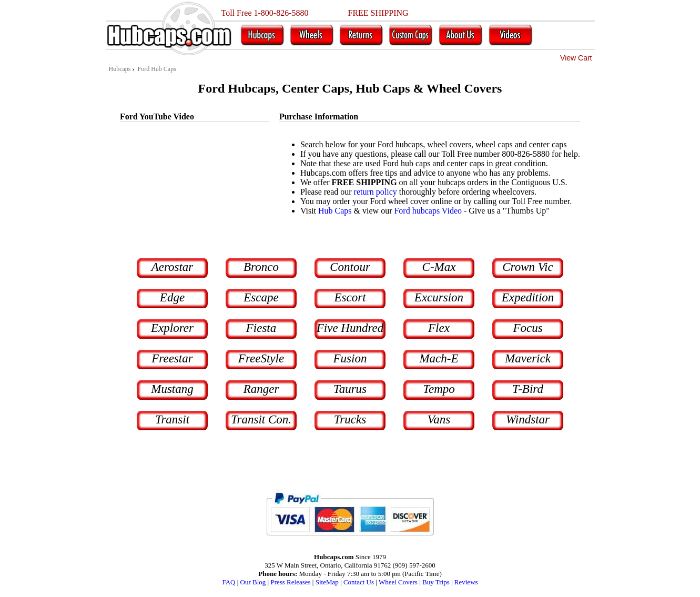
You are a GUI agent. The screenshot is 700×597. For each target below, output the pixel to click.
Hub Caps (335, 211)
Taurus (350, 389)
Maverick (528, 358)
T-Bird (528, 389)
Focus (527, 328)
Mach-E (439, 358)
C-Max (439, 267)
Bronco (261, 267)
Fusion (350, 358)
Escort (350, 297)
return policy (376, 192)
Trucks (350, 419)
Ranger (261, 389)
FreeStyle (261, 358)
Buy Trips (436, 582)
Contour (350, 267)
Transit (172, 419)
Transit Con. (261, 419)
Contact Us (359, 582)
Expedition (528, 297)
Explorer (172, 328)
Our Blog (253, 582)
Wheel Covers (398, 582)
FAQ (229, 582)
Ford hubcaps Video (428, 211)
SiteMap (327, 582)
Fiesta (261, 328)
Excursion (439, 297)
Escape (261, 297)
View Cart (576, 58)
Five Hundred (350, 328)
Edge (172, 297)
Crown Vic (527, 267)
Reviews (466, 582)
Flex (439, 328)
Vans (439, 419)
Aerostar (173, 267)
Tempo (439, 389)
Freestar (172, 358)
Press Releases (290, 582)
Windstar (528, 419)
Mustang (172, 389)
